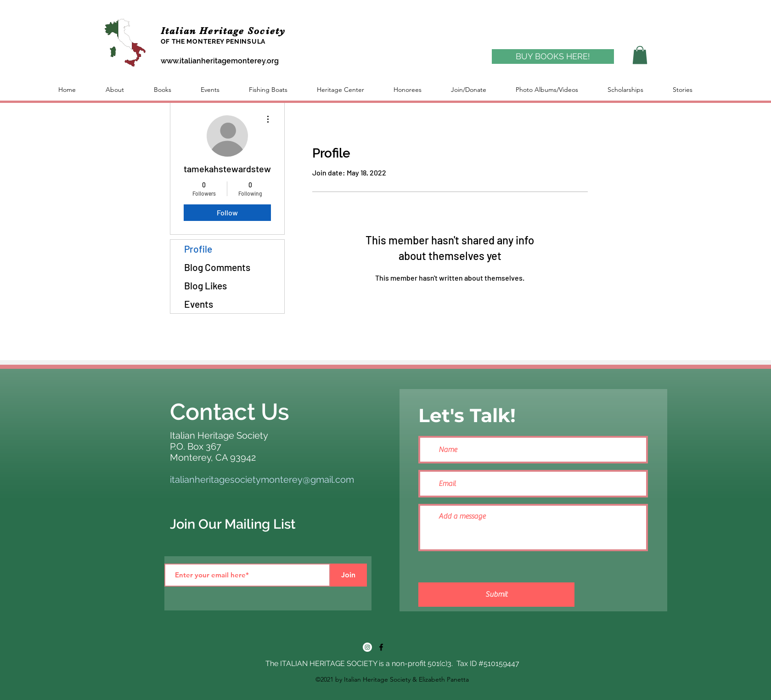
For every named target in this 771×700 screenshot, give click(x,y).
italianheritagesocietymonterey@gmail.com (262, 480)
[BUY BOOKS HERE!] (553, 56)
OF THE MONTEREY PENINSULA (213, 41)
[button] (640, 55)
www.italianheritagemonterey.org (220, 61)
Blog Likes (205, 285)
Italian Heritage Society (225, 31)
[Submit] (496, 595)
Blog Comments (217, 267)
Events (199, 304)
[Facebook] (381, 647)
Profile (198, 249)
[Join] (349, 575)
